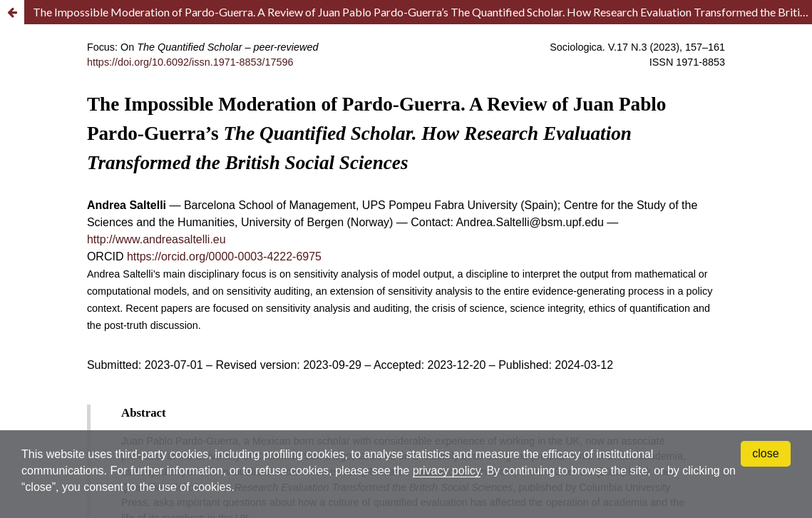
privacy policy (447, 471)
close (765, 453)
